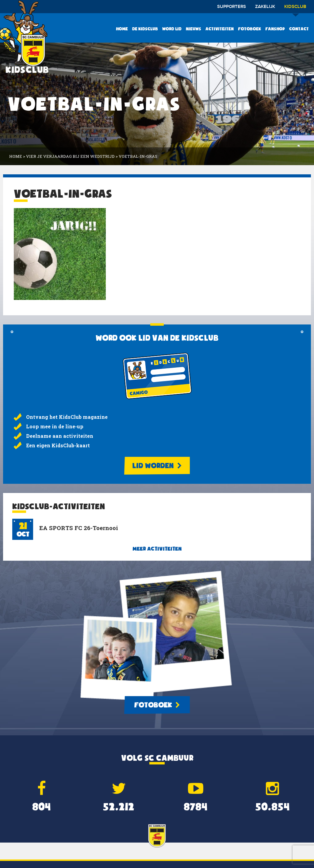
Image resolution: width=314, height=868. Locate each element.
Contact (299, 29)
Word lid (172, 29)
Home (122, 29)
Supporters (232, 7)
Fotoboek (249, 29)
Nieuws (193, 29)
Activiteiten (220, 29)
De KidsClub (145, 29)
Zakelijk (265, 7)
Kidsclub (295, 9)
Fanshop (275, 29)
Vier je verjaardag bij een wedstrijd (70, 156)
